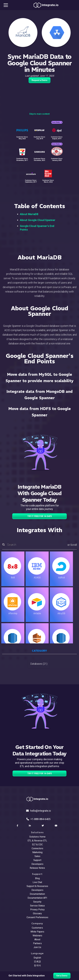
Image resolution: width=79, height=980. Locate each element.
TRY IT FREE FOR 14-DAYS (40, 516)
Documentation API (37, 898)
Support (37, 860)
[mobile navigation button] (6, 5)
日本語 (37, 962)
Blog (37, 878)
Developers (37, 864)
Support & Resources (37, 886)
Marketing (37, 852)
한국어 (37, 965)
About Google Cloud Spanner (38, 220)
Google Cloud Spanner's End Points (37, 228)
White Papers (37, 932)
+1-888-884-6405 (38, 819)
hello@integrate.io (38, 811)
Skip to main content (39, 114)
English (37, 958)
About (37, 939)
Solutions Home (37, 837)
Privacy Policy (37, 910)
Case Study (57, 122)
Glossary (37, 913)
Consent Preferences (37, 917)
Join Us (37, 947)
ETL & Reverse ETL (37, 841)
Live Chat (37, 882)
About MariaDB (29, 214)
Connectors (37, 848)
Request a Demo (39, 80)
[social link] (18, 826)
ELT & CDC (37, 845)
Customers (37, 928)
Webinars (37, 936)
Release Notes (37, 868)
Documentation (37, 894)
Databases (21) (39, 664)
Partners (37, 943)
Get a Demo (62, 976)
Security (37, 902)
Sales (37, 856)
